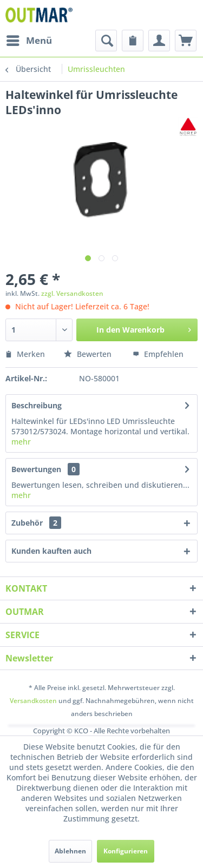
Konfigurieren (126, 851)
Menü (29, 39)
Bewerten (89, 354)
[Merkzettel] (133, 41)
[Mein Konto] (159, 41)
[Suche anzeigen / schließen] (106, 41)
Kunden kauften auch (51, 551)
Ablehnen (70, 851)
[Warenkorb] (186, 41)
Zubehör (36, 523)
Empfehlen (158, 354)
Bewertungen (36, 469)
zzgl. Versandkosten (72, 293)
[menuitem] (29, 41)
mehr (21, 442)
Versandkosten (33, 701)
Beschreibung (37, 405)
